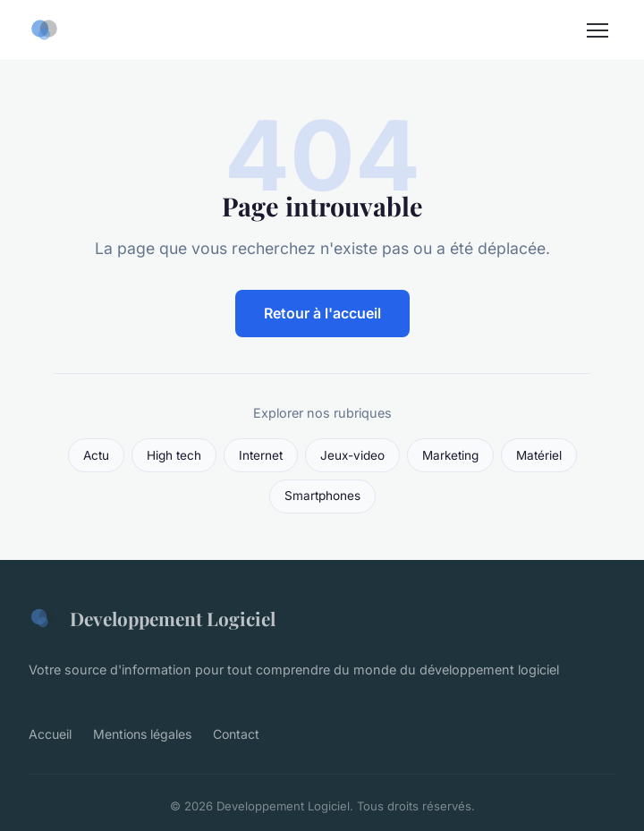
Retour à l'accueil (322, 313)
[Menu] (597, 30)
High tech (174, 455)
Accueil (50, 734)
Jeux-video (352, 455)
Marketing (450, 455)
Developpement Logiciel (152, 618)
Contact (236, 734)
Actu (96, 455)
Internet (261, 455)
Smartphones (322, 496)
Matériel (539, 455)
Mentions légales (142, 734)
